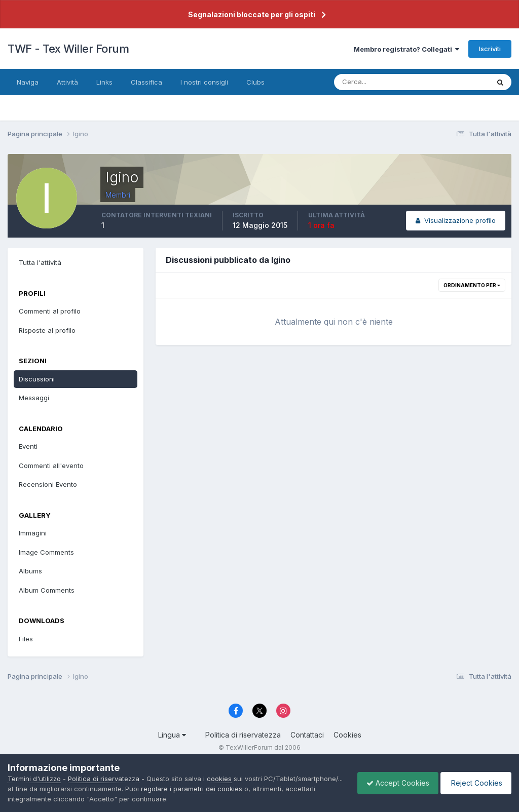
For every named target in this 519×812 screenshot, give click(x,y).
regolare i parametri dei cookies (272, 789)
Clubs (255, 82)
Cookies (347, 735)
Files (26, 639)
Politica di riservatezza (243, 735)
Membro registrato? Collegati (406, 49)
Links (104, 82)
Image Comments (46, 552)
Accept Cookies (393, 783)
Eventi (28, 446)
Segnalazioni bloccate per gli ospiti (252, 14)
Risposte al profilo (47, 330)
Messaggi (34, 398)
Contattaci (307, 735)
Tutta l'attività (40, 262)
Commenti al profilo (50, 311)
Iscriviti (490, 49)
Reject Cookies (474, 783)
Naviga (28, 82)
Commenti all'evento (51, 466)
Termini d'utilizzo (34, 779)
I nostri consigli (204, 82)
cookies (219, 779)
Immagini (33, 533)
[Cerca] (379, 82)
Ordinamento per (472, 285)
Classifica (146, 82)
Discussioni (37, 379)
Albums (30, 571)
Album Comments (47, 590)
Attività (67, 82)
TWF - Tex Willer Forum (68, 49)
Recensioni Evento (48, 484)
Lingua (172, 735)
